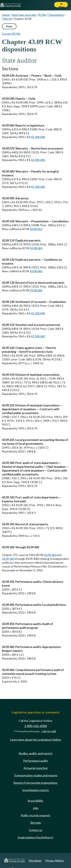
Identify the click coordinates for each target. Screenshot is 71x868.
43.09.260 (50, 555)
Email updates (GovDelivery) (35, 837)
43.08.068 (36, 290)
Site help (36, 823)
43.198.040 (38, 137)
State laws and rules (24, 15)
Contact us (36, 830)
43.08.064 (36, 248)
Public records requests (36, 815)
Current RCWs (11, 34)
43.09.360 (8, 559)
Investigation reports (35, 790)
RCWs (42, 15)
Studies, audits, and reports (36, 753)
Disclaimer (35, 860)
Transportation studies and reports (36, 775)
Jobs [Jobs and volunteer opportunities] (35, 808)
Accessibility (35, 801)
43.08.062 (36, 229)
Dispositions (56, 15)
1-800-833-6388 (49, 731)
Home (6, 15)
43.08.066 (36, 271)
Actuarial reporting (36, 768)
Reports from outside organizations (35, 783)
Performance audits (36, 761)
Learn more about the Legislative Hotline (36, 740)
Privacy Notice (55, 860)
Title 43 (7, 19)
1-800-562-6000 (35, 726)
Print (9, 26)
